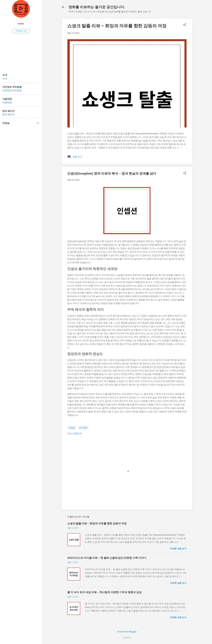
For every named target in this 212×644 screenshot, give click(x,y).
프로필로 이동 (21, 31)
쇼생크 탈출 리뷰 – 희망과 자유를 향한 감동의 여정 (117, 26)
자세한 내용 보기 (178, 549)
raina (21, 24)
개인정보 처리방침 (12, 90)
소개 (5, 78)
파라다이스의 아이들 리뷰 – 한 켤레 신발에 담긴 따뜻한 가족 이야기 (107, 558)
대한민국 (77, 434)
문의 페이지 (9, 115)
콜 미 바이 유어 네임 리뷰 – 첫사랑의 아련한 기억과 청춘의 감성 (104, 592)
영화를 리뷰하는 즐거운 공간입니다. (97, 7)
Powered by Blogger (127, 632)
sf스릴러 (83, 428)
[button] (185, 25)
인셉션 (72, 428)
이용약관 (7, 103)
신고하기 (127, 638)
